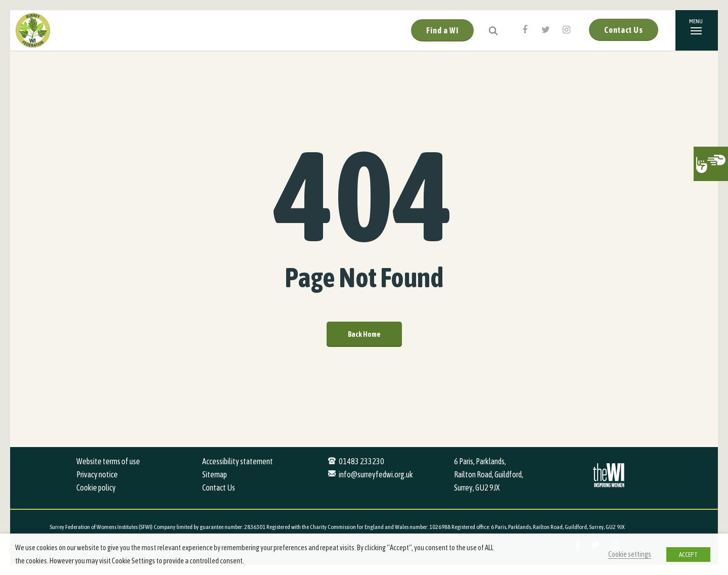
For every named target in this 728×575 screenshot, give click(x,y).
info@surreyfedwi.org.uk (376, 474)
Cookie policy (96, 488)
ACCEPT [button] (688, 555)
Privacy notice (97, 474)
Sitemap (215, 474)
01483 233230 (361, 461)
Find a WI (442, 30)
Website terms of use (108, 461)
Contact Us (624, 30)
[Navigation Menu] (697, 30)
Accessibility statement (238, 461)
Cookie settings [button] (630, 554)
